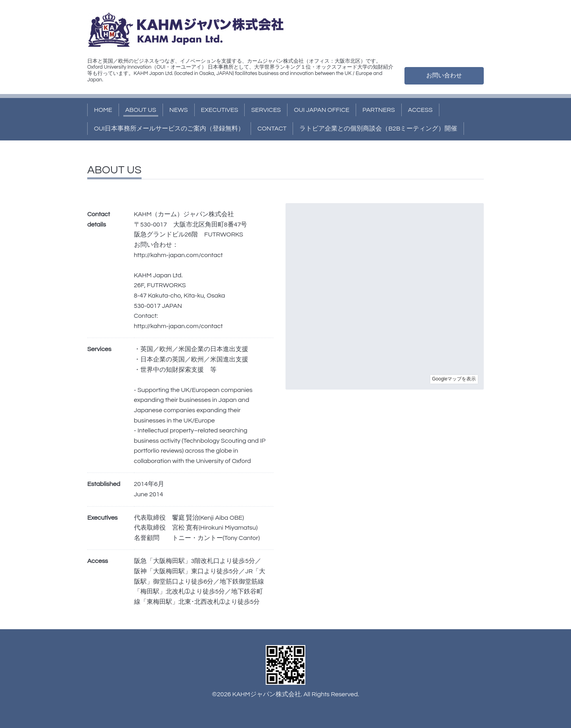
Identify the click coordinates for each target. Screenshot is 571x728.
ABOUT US (141, 110)
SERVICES (266, 110)
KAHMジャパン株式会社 (267, 694)
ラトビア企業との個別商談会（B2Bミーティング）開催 (378, 129)
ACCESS (420, 110)
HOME (103, 110)
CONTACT (272, 129)
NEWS (179, 110)
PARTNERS (379, 110)
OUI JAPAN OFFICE (322, 110)
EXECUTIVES (220, 110)
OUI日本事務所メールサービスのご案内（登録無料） (169, 129)
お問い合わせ (444, 75)
